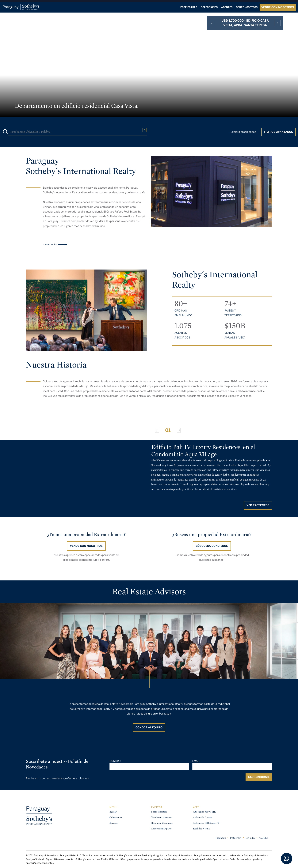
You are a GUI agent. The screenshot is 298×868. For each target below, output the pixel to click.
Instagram (236, 838)
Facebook (221, 838)
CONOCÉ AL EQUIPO (149, 728)
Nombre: (115, 761)
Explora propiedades (243, 132)
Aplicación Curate (202, 817)
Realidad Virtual (202, 829)
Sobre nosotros (247, 7)
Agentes (227, 7)
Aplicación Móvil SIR (204, 812)
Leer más (50, 245)
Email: (196, 761)
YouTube (264, 838)
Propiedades (189, 7)
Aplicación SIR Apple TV (206, 823)
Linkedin (250, 838)
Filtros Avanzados (279, 132)
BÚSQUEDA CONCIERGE (212, 546)
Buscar (113, 812)
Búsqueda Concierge (162, 823)
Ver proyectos (258, 505)
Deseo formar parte (161, 829)
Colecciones (209, 7)
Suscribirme (259, 777)
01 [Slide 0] (168, 430)
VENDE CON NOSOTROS (278, 7)
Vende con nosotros (86, 546)
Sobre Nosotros (159, 812)
